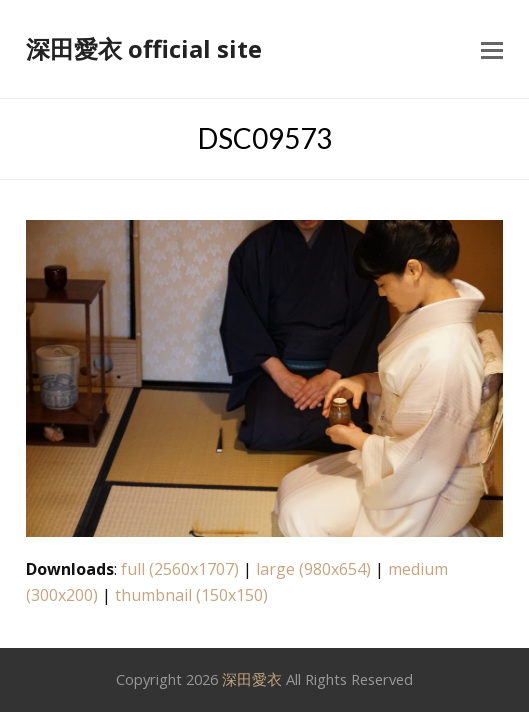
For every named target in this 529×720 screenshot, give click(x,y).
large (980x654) (313, 569)
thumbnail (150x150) (191, 595)
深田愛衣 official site (144, 48)
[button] (492, 49)
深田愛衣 (252, 679)
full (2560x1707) (180, 569)
